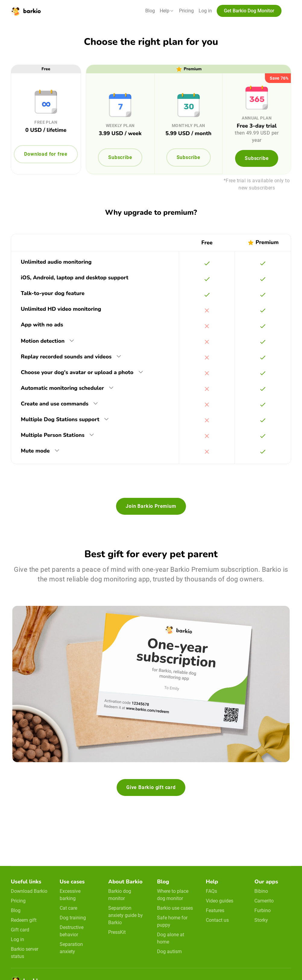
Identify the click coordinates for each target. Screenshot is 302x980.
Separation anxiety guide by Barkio (126, 915)
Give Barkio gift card (151, 787)
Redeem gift (24, 920)
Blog (150, 11)
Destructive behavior (72, 931)
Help (165, 11)
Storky (261, 920)
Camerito (264, 901)
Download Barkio (29, 891)
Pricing (186, 11)
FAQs (211, 891)
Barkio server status (25, 953)
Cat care (68, 908)
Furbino (263, 910)
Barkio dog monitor (120, 895)
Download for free (46, 154)
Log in (205, 11)
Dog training (73, 918)
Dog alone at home (171, 938)
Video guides (220, 901)
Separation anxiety (71, 948)
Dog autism (169, 951)
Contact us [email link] (217, 920)
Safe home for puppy (172, 921)
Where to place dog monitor (173, 895)
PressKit (117, 932)
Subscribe (120, 157)
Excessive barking (70, 895)
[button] (167, 11)
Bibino (261, 891)
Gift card (20, 930)
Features (215, 910)
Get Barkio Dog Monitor (249, 11)
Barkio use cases (175, 908)
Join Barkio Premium (151, 506)
